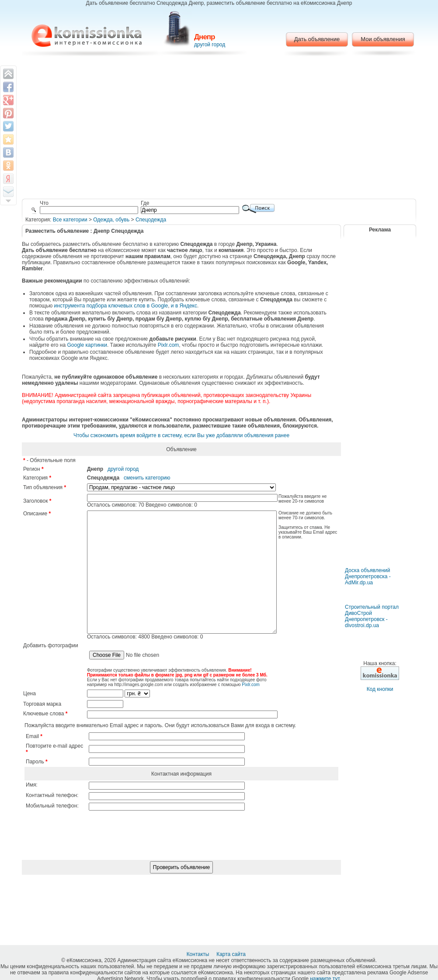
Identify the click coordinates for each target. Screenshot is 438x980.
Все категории (70, 220)
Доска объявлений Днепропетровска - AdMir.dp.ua (368, 576)
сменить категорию (147, 478)
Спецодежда (151, 220)
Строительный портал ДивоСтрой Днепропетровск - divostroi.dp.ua (372, 616)
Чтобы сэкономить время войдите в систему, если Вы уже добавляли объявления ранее (181, 435)
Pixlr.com (169, 345)
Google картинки (87, 345)
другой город (210, 45)
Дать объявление (317, 39)
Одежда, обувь (111, 220)
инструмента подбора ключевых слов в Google (111, 306)
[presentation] (181, 868)
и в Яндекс (184, 306)
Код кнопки (380, 689)
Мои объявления (383, 39)
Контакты (199, 954)
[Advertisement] (219, 129)
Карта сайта (232, 954)
